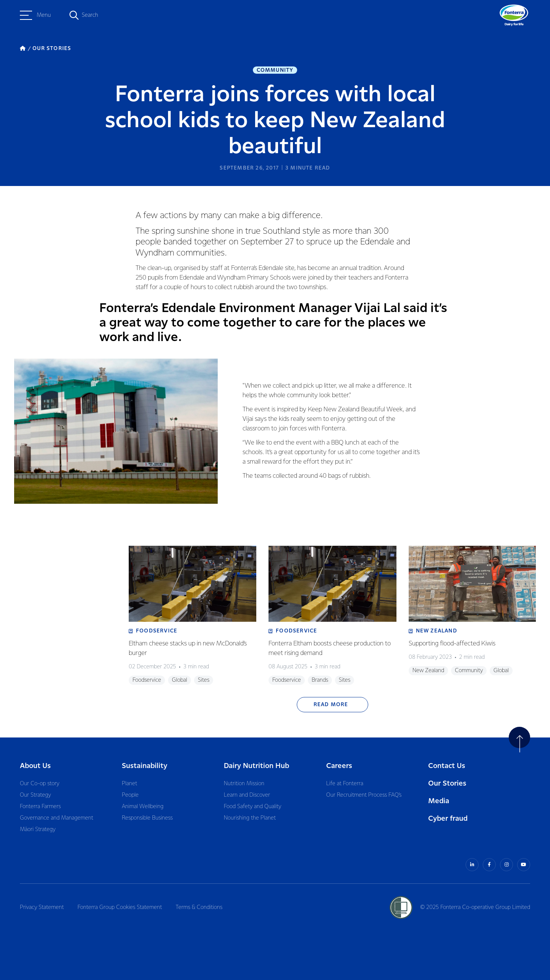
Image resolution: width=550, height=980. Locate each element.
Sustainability (145, 766)
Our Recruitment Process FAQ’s (364, 795)
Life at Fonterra (345, 784)
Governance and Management (57, 818)
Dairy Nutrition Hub (256, 766)
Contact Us (447, 766)
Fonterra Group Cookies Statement (120, 907)
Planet (129, 784)
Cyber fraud (448, 819)
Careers (339, 766)
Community (275, 70)
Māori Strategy (38, 830)
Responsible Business (147, 818)
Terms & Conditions (199, 907)
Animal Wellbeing (143, 807)
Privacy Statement (42, 907)
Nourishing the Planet (250, 818)
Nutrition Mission (244, 784)
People (130, 795)
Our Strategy (35, 795)
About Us (35, 766)
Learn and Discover (247, 795)
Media (439, 801)
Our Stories (447, 784)
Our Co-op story (40, 784)
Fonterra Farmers (40, 807)
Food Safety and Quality (252, 807)
